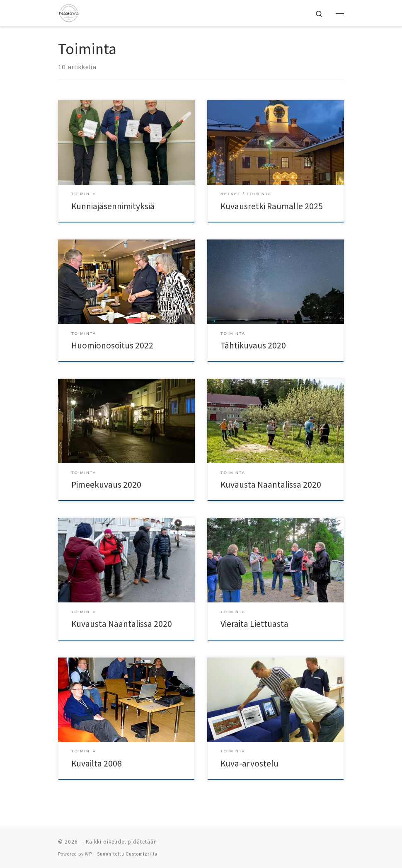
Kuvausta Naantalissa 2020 (271, 485)
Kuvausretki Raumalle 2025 (272, 206)
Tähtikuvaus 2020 (253, 345)
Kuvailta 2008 (97, 763)
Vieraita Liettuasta (254, 624)
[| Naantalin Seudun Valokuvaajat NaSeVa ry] (69, 12)
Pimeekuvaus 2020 (106, 485)
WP (88, 854)
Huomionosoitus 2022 (112, 345)
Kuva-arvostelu (249, 763)
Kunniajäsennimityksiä (113, 206)
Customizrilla (142, 854)
